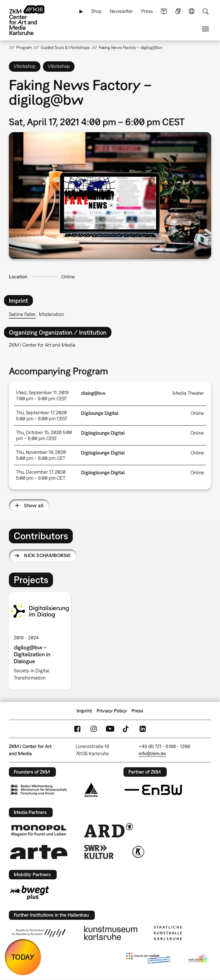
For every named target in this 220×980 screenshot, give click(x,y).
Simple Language (164, 11)
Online (68, 277)
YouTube (110, 729)
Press (147, 11)
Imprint (84, 711)
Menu (205, 29)
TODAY (23, 957)
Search (205, 11)
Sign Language (178, 11)
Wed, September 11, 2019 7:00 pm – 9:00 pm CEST (42, 396)
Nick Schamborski (47, 555)
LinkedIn (143, 729)
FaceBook (77, 729)
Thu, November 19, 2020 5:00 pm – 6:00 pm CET (41, 455)
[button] (110, 196)
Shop (96, 11)
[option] (42, 641)
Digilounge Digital (100, 413)
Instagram (94, 729)
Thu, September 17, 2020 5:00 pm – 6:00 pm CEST (42, 416)
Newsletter (121, 11)
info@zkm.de (152, 753)
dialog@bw (93, 393)
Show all (34, 505)
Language (192, 11)
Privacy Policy (112, 711)
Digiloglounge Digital (103, 433)
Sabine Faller (22, 314)
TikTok (126, 729)
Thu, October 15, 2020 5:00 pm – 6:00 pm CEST (44, 435)
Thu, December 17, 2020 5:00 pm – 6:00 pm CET (41, 475)
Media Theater (188, 393)
